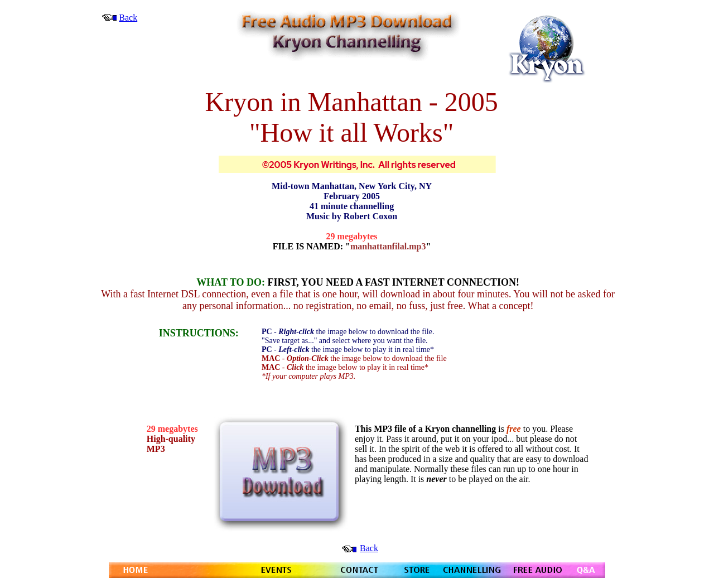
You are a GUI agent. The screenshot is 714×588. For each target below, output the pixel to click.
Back (128, 18)
